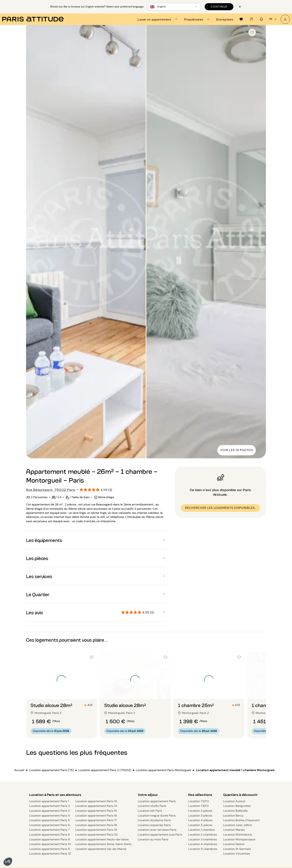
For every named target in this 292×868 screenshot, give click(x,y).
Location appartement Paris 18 (96, 825)
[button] (8, 862)
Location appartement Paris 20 (97, 835)
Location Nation (234, 844)
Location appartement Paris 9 (50, 839)
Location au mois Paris (153, 839)
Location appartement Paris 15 (96, 811)
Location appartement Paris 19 (96, 830)
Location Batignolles (237, 806)
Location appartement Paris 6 (50, 825)
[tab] (158, 19)
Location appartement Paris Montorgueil (164, 770)
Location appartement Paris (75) (51, 770)
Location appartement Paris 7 (49, 830)
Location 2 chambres (203, 835)
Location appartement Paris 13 (96, 801)
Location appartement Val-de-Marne (101, 849)
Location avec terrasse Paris (157, 830)
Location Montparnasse (239, 839)
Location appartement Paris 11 (50, 849)
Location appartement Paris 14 (96, 806)
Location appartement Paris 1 (49, 801)
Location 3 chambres (203, 839)
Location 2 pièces (200, 811)
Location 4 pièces (200, 820)
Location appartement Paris (157, 801)
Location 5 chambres (203, 849)
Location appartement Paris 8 (50, 835)
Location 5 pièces (200, 825)
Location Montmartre (238, 835)
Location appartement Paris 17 (96, 820)
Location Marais (234, 830)
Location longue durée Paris (157, 816)
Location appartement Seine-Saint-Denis (104, 844)
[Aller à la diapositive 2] (61, 692)
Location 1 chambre (201, 830)
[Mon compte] (285, 19)
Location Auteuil (234, 801)
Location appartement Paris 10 (50, 844)
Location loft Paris (150, 811)
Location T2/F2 (199, 801)
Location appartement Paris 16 (96, 816)
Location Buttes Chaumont (241, 820)
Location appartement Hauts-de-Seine (102, 839)
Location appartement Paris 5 (50, 820)
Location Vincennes (237, 854)
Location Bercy (233, 816)
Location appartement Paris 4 (50, 816)
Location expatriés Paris (154, 825)
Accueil (19, 770)
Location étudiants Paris (154, 820)
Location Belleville (235, 811)
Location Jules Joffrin (238, 825)
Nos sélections (200, 795)
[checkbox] (252, 32)
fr (273, 19)
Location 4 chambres (203, 844)
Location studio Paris (152, 806)
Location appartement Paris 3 (49, 811)
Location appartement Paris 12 (50, 854)
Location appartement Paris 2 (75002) (105, 770)
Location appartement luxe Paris (160, 835)
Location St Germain (237, 849)
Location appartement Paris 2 (49, 806)
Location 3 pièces (200, 816)
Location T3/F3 (198, 806)
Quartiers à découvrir (240, 795)
